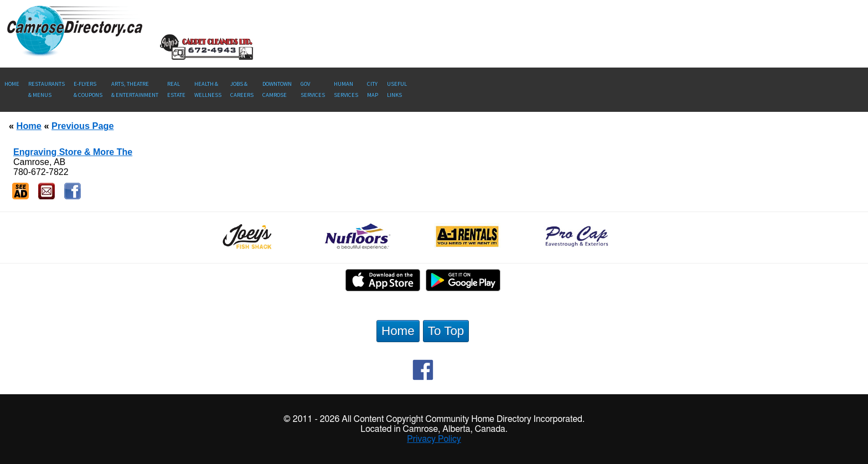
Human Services (346, 89)
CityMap (373, 89)
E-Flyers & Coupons (88, 89)
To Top (446, 331)
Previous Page (82, 126)
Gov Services (313, 89)
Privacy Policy (434, 439)
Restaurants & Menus (46, 89)
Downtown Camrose (277, 89)
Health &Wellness (208, 89)
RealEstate (176, 89)
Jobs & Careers (242, 89)
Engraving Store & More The (73, 152)
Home (12, 84)
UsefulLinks (397, 89)
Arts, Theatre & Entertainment (135, 89)
